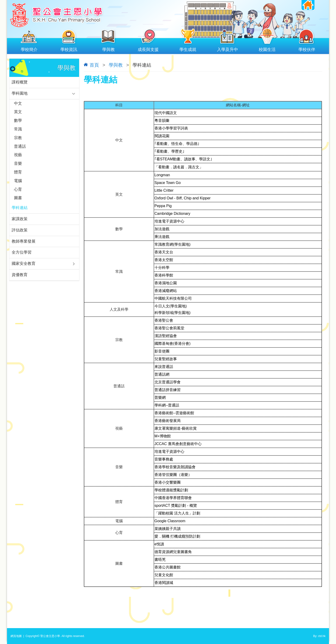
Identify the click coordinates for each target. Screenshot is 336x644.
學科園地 (20, 94)
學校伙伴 (307, 49)
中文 (18, 104)
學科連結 (20, 212)
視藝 (18, 157)
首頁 (94, 65)
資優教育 (20, 281)
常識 (18, 131)
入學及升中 (227, 49)
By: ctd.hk (319, 636)
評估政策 (20, 235)
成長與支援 (148, 49)
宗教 (18, 140)
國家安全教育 (24, 269)
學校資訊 (69, 49)
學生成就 (188, 49)
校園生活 (267, 49)
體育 (18, 175)
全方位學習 (22, 258)
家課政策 (20, 223)
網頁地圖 (16, 636)
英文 (18, 113)
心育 (18, 193)
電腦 (18, 184)
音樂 (18, 166)
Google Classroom (170, 521)
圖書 (18, 202)
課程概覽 (20, 82)
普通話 (20, 149)
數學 (18, 122)
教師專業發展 (24, 246)
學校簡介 (29, 49)
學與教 (108, 49)
